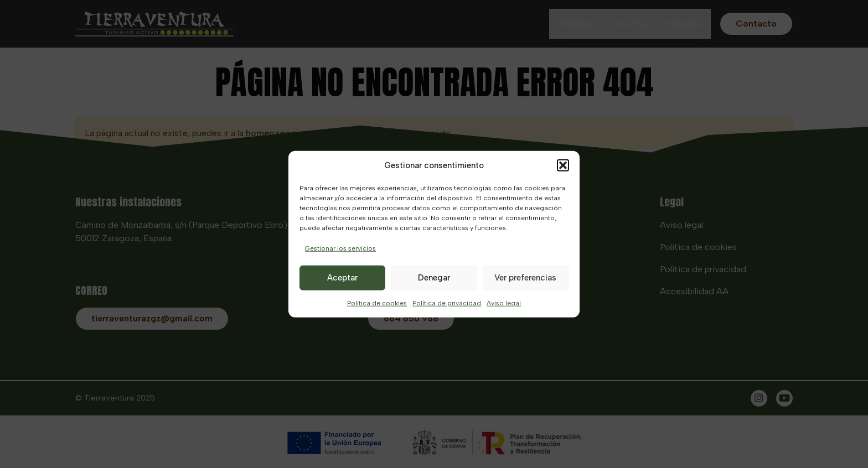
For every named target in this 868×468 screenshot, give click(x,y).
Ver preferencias (525, 278)
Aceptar (342, 278)
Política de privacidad (447, 303)
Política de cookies (377, 303)
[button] (563, 165)
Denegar (434, 278)
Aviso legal (504, 303)
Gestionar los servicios (340, 248)
